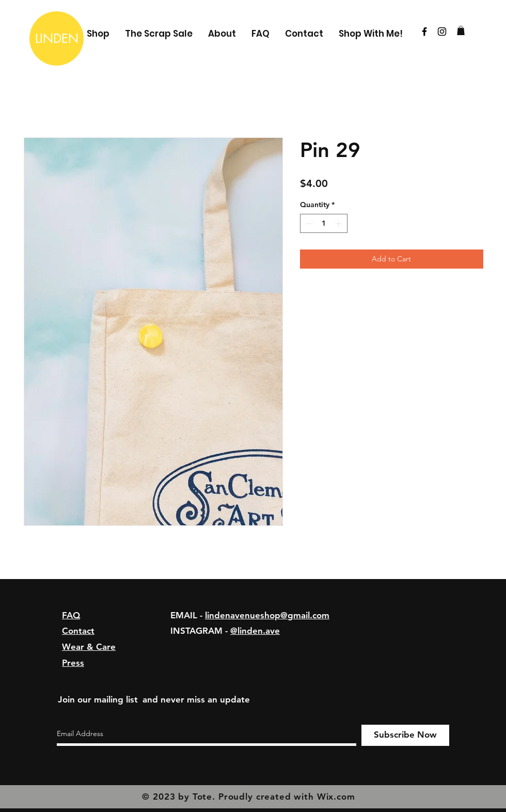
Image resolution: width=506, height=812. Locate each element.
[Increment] (339, 223)
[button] (461, 30)
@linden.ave (255, 631)
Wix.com (336, 797)
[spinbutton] (324, 223)
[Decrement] (308, 223)
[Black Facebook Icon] (424, 32)
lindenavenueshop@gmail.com (267, 615)
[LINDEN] (57, 38)
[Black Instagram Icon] (442, 32)
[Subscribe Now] (405, 735)
